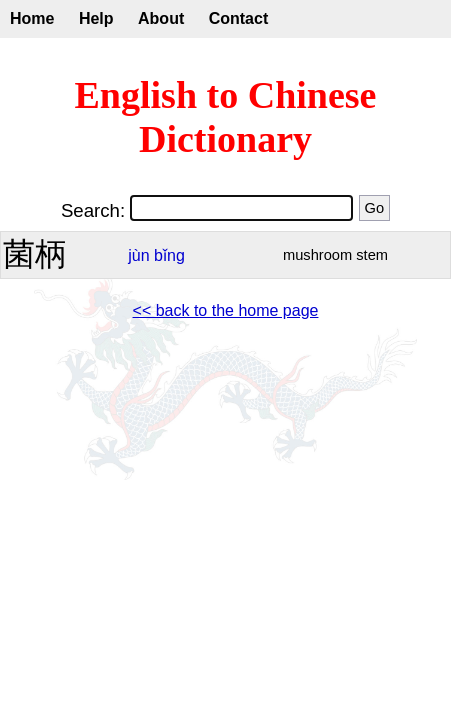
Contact (239, 18)
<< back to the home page (226, 310)
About (161, 18)
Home (32, 18)
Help (96, 18)
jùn (138, 255)
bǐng (169, 255)
